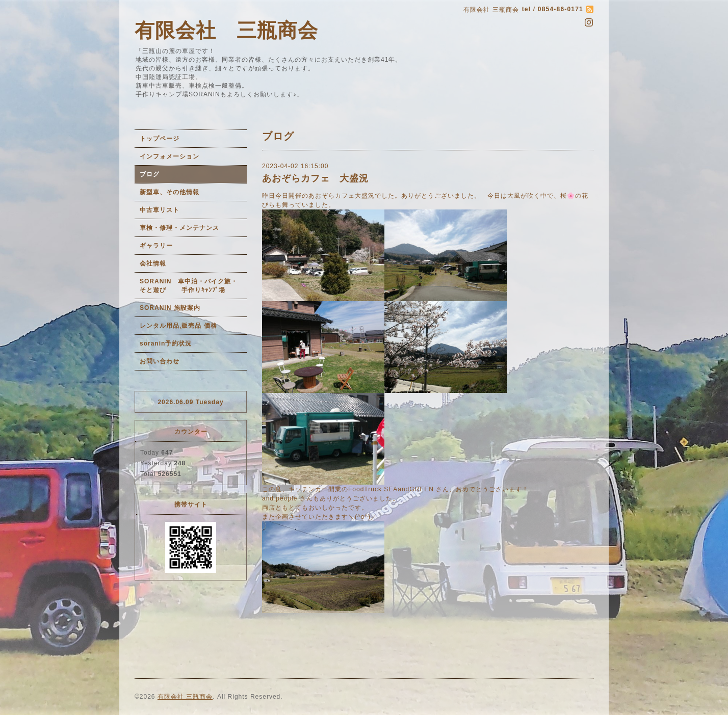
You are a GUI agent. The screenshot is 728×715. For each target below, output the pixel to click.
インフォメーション (170, 156)
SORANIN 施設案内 (170, 308)
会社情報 (153, 263)
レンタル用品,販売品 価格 (178, 326)
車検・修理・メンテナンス (179, 228)
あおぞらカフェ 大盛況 (315, 178)
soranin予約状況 (166, 343)
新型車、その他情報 (170, 192)
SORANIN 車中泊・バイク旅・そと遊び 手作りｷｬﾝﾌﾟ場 (189, 286)
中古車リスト (160, 210)
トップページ (160, 139)
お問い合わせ (160, 361)
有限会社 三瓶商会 (226, 30)
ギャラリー (156, 246)
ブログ (150, 174)
